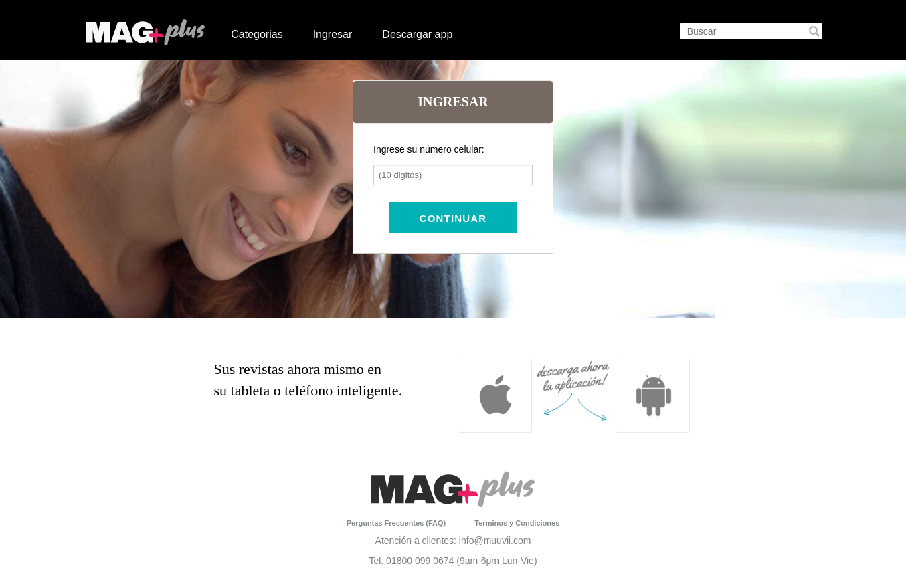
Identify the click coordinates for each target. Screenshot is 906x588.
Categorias (257, 34)
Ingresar (333, 34)
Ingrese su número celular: (429, 149)
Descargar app (417, 34)
